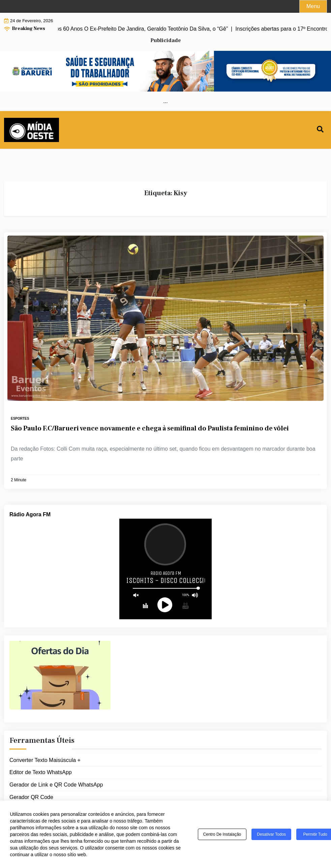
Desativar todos (271, 834)
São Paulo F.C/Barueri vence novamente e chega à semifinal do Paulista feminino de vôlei (150, 428)
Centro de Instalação (222, 834)
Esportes (20, 419)
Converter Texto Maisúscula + (45, 760)
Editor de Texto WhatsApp (41, 772)
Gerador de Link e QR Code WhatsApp (56, 785)
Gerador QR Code (31, 797)
